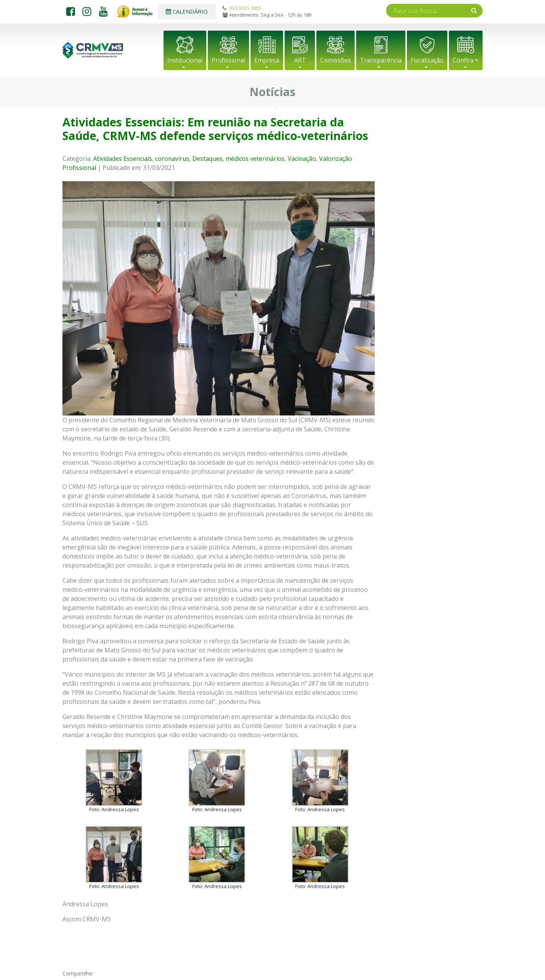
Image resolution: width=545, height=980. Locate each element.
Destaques (207, 159)
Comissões (336, 60)
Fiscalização (427, 60)
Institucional (185, 60)
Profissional (228, 60)
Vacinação (302, 159)
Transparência (381, 60)
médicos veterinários (255, 159)
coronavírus (172, 159)
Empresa (267, 60)
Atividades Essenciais (123, 159)
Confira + (466, 60)
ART (300, 60)
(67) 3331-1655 (245, 8)
